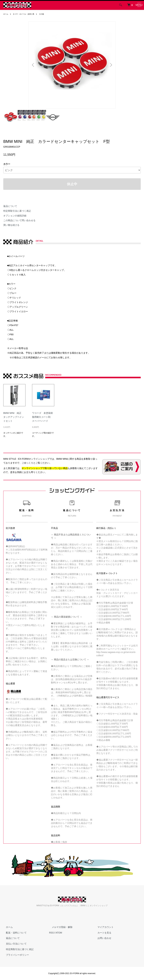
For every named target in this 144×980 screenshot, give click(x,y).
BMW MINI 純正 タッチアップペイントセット (14, 417)
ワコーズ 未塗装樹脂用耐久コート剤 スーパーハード (42, 417)
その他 (47, 14)
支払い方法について (14, 944)
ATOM (59, 933)
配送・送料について (14, 933)
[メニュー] (139, 5)
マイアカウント (103, 927)
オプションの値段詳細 (15, 216)
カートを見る (102, 933)
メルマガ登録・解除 (60, 927)
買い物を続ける (11, 225)
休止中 (72, 184)
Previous (34, 65)
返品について (10, 206)
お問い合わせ (102, 938)
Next (110, 65)
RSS (52, 933)
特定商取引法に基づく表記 (17, 211)
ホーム (6, 14)
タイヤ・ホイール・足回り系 (27, 14)
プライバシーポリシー (15, 955)
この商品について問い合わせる (19, 220)
